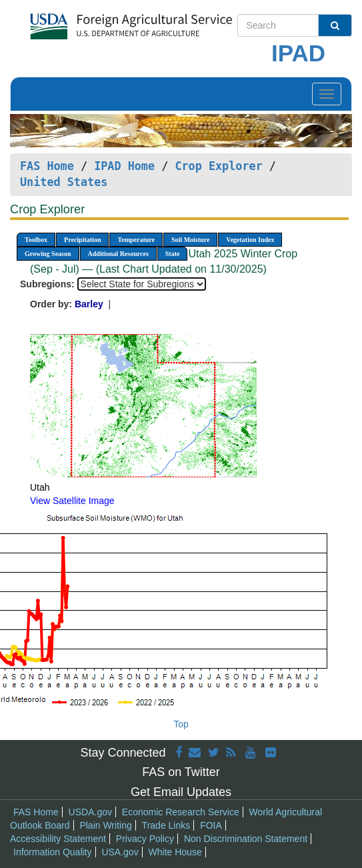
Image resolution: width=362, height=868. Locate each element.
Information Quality (53, 852)
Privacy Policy (145, 839)
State (173, 254)
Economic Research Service (181, 812)
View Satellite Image (72, 501)
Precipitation (82, 240)
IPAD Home (124, 166)
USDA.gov (90, 812)
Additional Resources (118, 254)
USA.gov (120, 852)
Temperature (136, 240)
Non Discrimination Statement (246, 839)
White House (175, 852)
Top (181, 724)
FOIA (211, 825)
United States (64, 182)
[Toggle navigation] (327, 94)
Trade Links (166, 825)
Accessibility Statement (58, 839)
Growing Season (48, 254)
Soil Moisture (190, 240)
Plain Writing (105, 825)
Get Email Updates (181, 792)
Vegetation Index (250, 240)
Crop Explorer (218, 166)
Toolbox (36, 240)
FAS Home (47, 166)
